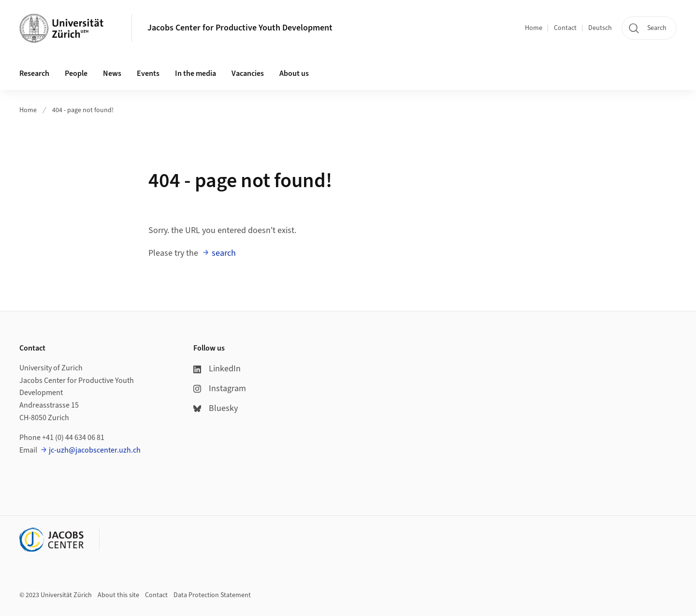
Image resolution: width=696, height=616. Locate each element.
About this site (118, 595)
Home (534, 28)
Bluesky (216, 408)
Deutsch (600, 28)
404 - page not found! (83, 110)
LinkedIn (217, 369)
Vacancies (248, 73)
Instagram (220, 389)
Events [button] (148, 73)
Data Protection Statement (212, 595)
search (224, 253)
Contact (565, 28)
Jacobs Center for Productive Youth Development (240, 28)
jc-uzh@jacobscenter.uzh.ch (95, 450)
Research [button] (34, 73)
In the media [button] (196, 73)
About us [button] (294, 73)
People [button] (76, 73)
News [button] (112, 73)
